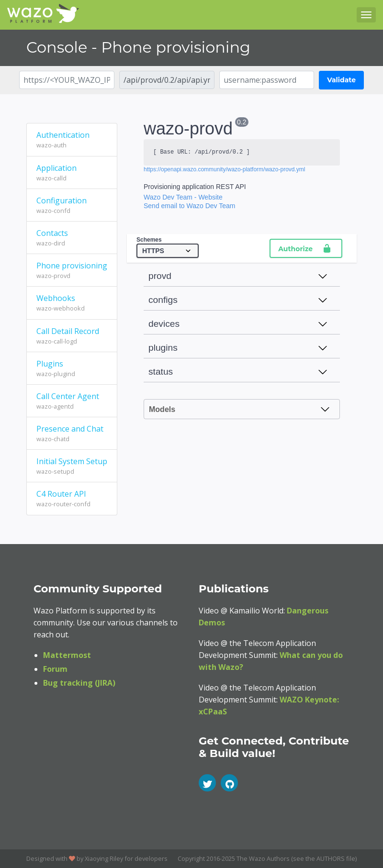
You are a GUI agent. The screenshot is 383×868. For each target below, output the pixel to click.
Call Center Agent (72, 401)
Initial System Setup (72, 466)
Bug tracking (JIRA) (79, 683)
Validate (341, 80)
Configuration (72, 205)
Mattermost (67, 655)
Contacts (72, 238)
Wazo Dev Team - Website (183, 197)
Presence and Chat (72, 434)
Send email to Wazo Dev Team (189, 206)
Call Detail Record (72, 336)
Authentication (72, 140)
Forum (55, 669)
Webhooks (72, 303)
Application (72, 173)
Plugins (72, 368)
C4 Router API (72, 499)
